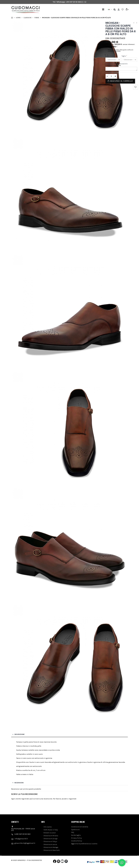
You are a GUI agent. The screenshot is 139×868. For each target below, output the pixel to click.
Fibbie (37, 17)
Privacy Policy (77, 838)
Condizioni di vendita (80, 827)
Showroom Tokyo (50, 841)
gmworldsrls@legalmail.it (25, 843)
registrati (73, 799)
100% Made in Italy (51, 830)
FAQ (73, 832)
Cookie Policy (77, 841)
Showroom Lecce (50, 844)
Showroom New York (52, 850)
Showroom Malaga (51, 847)
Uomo (18, 17)
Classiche (28, 17)
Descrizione (19, 734)
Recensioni (19, 783)
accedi (64, 799)
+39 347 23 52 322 (74, 2)
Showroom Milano (51, 836)
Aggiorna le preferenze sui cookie (84, 844)
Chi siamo (48, 827)
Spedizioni (75, 830)
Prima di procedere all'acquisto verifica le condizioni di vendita (120, 50)
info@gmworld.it (21, 839)
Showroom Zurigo (51, 839)
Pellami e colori (50, 833)
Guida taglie (76, 835)
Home (12, 18)
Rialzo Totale (110, 56)
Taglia (124, 56)
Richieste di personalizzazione (116, 64)
